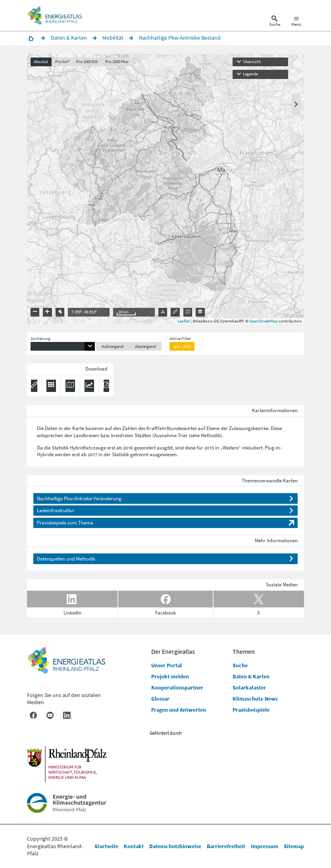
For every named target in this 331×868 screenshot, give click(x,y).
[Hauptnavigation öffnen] (296, 22)
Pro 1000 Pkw (117, 62)
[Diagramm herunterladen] (89, 386)
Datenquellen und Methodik (66, 559)
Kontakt (134, 846)
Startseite (106, 846)
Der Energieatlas (173, 651)
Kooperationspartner (177, 687)
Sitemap (294, 846)
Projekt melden (170, 676)
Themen (244, 651)
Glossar (160, 699)
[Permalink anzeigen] (34, 386)
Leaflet (184, 321)
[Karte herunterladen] (70, 386)
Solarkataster (249, 687)
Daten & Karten (251, 676)
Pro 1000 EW (87, 62)
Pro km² (62, 62)
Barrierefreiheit (226, 846)
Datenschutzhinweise (175, 846)
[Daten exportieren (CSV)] (51, 386)
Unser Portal (166, 665)
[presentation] (165, 189)
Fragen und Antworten (179, 710)
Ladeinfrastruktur (56, 510)
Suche (240, 665)
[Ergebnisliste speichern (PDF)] (106, 386)
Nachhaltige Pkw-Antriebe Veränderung (79, 498)
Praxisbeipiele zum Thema (65, 523)
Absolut (41, 62)
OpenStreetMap (264, 321)
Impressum (265, 846)
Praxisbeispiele (251, 710)
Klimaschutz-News (255, 699)
